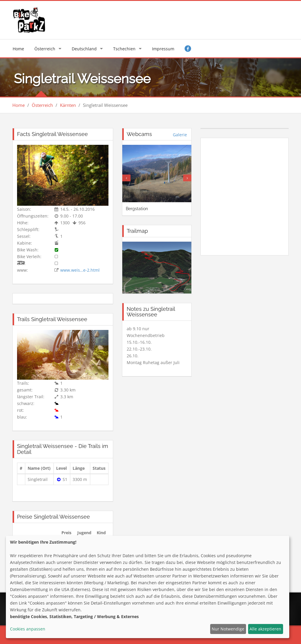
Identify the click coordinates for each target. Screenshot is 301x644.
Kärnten (68, 105)
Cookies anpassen (28, 629)
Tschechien (124, 49)
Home (18, 49)
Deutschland (84, 49)
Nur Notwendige (228, 629)
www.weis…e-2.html (80, 270)
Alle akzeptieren (265, 629)
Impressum (163, 49)
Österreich (45, 49)
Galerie (180, 135)
